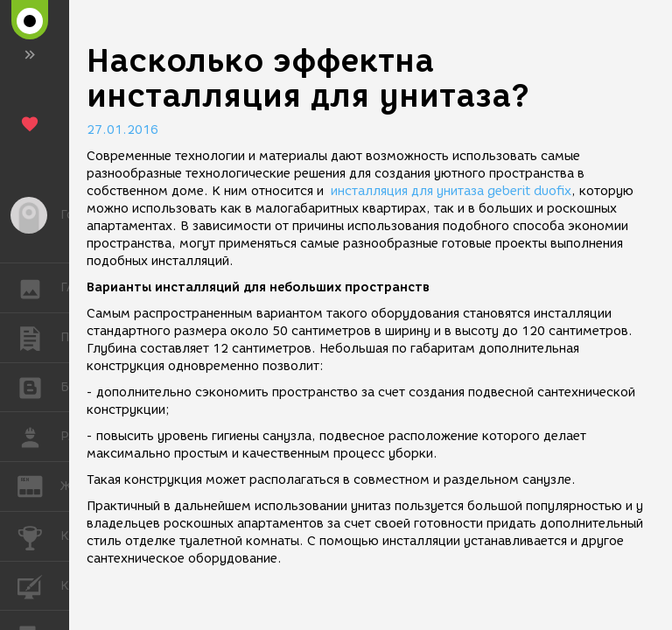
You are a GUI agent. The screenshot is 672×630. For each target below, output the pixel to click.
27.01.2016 (122, 130)
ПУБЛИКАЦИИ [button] (39, 338)
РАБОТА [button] (39, 437)
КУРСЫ (39, 585)
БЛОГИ (39, 386)
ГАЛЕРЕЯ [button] (39, 288)
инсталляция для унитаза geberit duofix (451, 191)
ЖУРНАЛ (39, 485)
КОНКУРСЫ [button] (39, 536)
